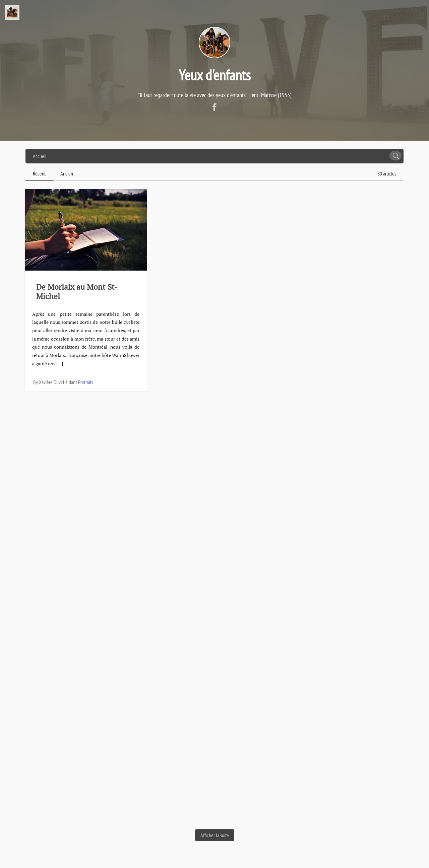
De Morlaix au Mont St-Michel (77, 291)
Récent (39, 173)
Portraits (85, 382)
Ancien (67, 173)
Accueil (40, 156)
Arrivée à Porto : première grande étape (339, 681)
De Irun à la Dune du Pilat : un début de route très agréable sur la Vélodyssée (84, 504)
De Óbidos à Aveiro (69, 704)
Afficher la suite (215, 835)
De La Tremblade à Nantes (211, 478)
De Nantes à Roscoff (200, 287)
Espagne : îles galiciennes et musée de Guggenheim (214, 681)
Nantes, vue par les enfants (341, 287)
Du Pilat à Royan (323, 486)
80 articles (387, 173)
